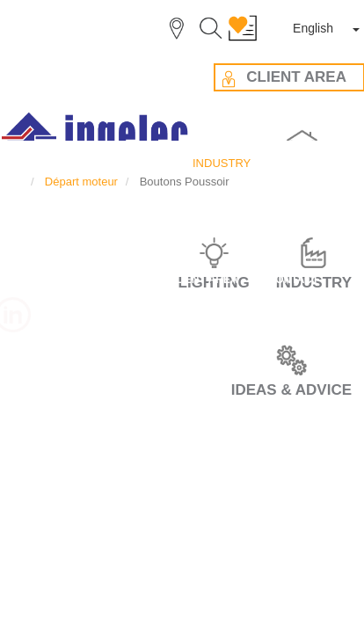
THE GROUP (182, 177)
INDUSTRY (33, 88)
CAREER (182, 144)
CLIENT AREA (182, 275)
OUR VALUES (182, 209)
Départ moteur (109, 88)
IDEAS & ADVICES (182, 243)
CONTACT (182, 308)
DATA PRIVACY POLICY (182, 418)
